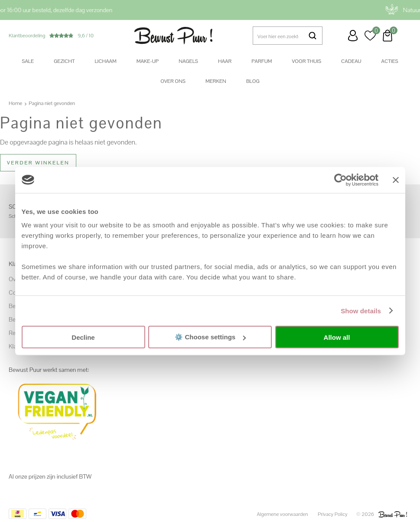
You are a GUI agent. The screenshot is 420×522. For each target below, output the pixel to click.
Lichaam (105, 61)
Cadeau (351, 61)
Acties (390, 61)
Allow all (337, 337)
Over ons (173, 81)
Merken (216, 81)
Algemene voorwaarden (283, 514)
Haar (225, 61)
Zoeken (313, 36)
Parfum (262, 61)
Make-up (148, 61)
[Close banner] (396, 180)
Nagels (188, 61)
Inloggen (353, 36)
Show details (361, 310)
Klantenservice (335, 36)
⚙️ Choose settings (210, 337)
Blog (253, 81)
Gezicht (64, 61)
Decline (83, 337)
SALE (28, 61)
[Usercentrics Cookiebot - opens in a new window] (340, 180)
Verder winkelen (38, 163)
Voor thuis (306, 61)
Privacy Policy (333, 514)
